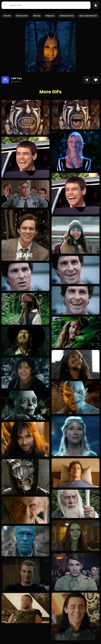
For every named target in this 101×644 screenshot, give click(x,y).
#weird (37, 16)
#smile (7, 16)
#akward (50, 16)
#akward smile (67, 16)
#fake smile (22, 16)
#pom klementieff (88, 16)
